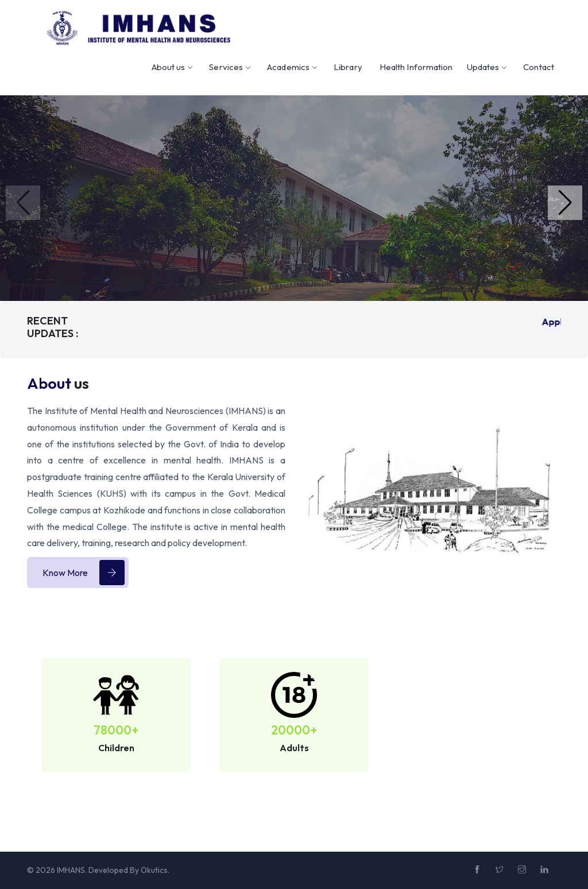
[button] (565, 203)
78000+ (116, 730)
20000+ (294, 730)
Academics (292, 67)
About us (172, 67)
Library (348, 67)
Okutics (154, 870)
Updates (487, 67)
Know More (84, 573)
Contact (539, 67)
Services (229, 67)
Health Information (416, 67)
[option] (116, 722)
